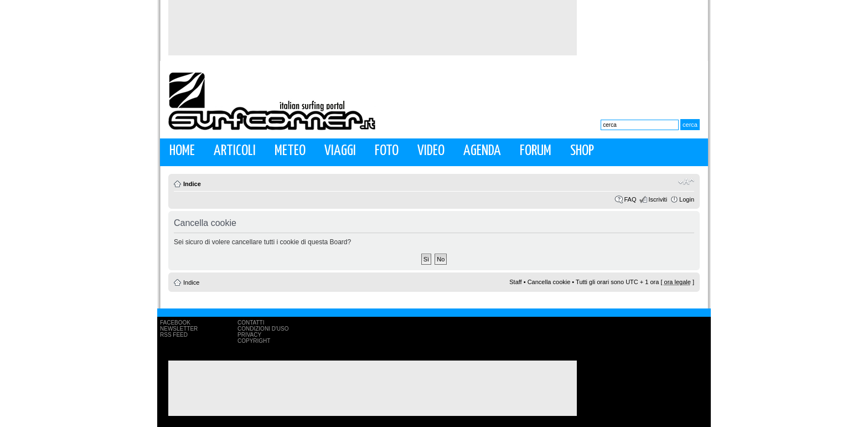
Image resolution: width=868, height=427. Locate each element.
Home (182, 151)
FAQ (630, 199)
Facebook (175, 323)
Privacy (249, 335)
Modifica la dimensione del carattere (686, 182)
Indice (192, 184)
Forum (536, 151)
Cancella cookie (549, 282)
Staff (515, 282)
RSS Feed (174, 335)
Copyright (254, 341)
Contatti (251, 323)
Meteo (290, 151)
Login (687, 199)
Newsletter (179, 329)
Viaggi (340, 151)
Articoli (235, 151)
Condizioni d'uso (263, 329)
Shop (582, 151)
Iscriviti (658, 199)
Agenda (482, 151)
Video (431, 151)
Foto (387, 151)
